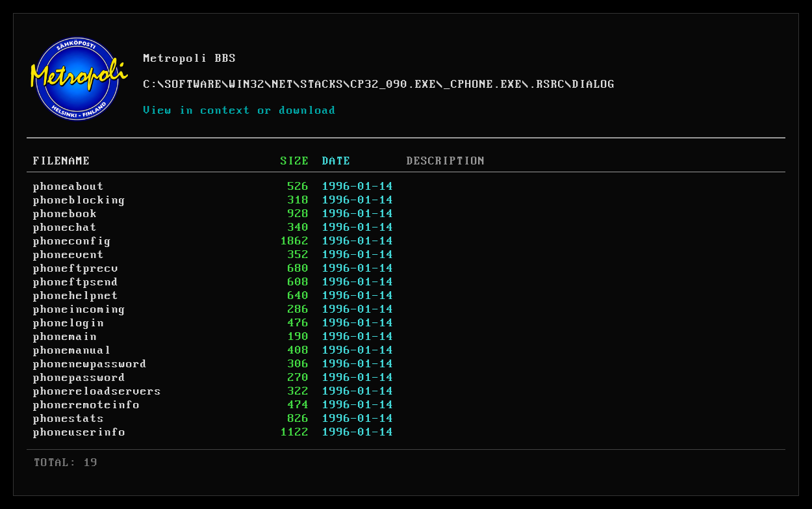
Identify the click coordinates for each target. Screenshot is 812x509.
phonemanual (72, 350)
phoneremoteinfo (87, 405)
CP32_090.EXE (394, 85)
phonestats (69, 419)
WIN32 (247, 85)
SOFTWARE (194, 85)
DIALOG (594, 85)
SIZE (295, 161)
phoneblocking (80, 200)
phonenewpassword (90, 364)
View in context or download (240, 111)
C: (151, 85)
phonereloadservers (97, 391)
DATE (336, 161)
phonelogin (69, 323)
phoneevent (69, 255)
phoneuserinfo (80, 432)
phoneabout (69, 187)
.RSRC (547, 85)
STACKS (322, 85)
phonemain (65, 337)
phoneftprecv (76, 268)
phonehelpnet (76, 296)
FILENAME (62, 161)
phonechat (65, 228)
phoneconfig (72, 241)
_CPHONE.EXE (483, 85)
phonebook (65, 214)
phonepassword (80, 378)
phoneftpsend (76, 282)
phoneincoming (80, 309)
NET (283, 85)
